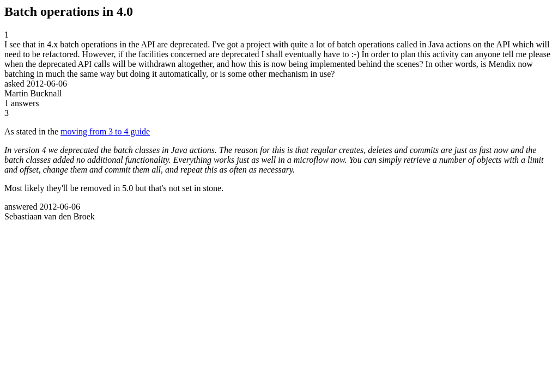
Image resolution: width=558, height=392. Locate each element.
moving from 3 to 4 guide (105, 131)
